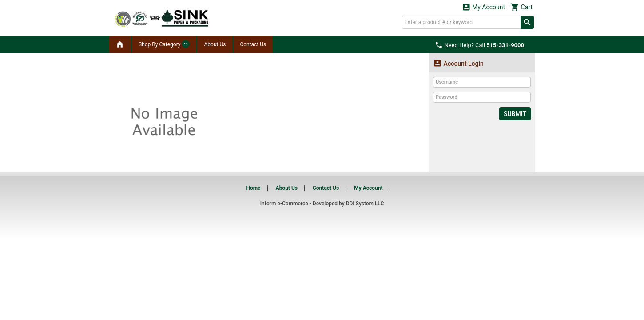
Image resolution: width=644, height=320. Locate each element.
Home (253, 188)
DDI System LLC (365, 204)
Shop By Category (164, 44)
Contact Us (253, 44)
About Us (215, 44)
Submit (515, 114)
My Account (484, 7)
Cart (521, 7)
